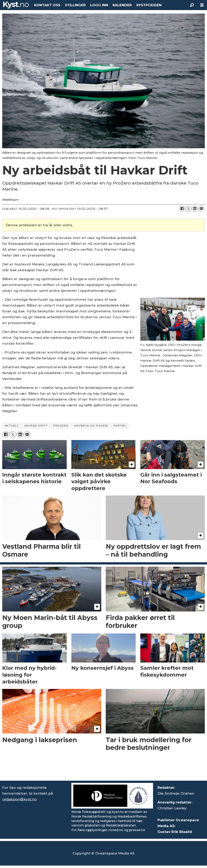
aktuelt (12, 426)
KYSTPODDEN (149, 5)
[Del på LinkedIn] (195, 209)
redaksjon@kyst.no (19, 799)
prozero (61, 426)
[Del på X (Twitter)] (188, 209)
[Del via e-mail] (201, 209)
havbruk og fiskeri (91, 426)
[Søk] (192, 5)
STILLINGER (75, 5)
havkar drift (36, 426)
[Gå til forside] (16, 5)
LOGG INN (99, 5)
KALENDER (122, 5)
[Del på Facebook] (182, 209)
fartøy (120, 426)
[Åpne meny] (202, 5)
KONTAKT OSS (47, 5)
